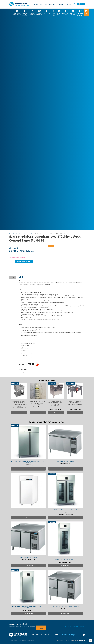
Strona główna (12, 234)
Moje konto (68, 627)
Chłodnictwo (19, 234)
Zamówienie (75, 627)
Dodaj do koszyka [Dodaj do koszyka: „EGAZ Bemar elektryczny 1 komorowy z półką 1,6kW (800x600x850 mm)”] (19, 412)
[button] (81, 4)
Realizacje (44, 4)
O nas (36, 4)
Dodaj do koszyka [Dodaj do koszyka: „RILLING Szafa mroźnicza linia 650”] (28, 517)
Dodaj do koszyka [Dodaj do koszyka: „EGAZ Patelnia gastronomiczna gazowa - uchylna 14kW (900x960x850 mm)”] (56, 412)
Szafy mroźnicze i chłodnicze (29, 234)
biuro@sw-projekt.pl (67, 634)
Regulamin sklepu (31, 640)
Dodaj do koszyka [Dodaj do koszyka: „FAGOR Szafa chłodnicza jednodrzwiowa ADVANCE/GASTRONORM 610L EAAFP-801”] (28, 614)
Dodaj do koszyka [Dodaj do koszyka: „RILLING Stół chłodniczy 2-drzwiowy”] (28, 565)
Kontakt (69, 4)
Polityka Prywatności (22, 640)
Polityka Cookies (14, 640)
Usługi (61, 4)
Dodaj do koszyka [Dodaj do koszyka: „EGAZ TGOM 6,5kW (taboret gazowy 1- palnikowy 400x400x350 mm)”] (75, 412)
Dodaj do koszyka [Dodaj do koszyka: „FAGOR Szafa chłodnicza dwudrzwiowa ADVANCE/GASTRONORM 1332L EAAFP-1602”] (28, 469)
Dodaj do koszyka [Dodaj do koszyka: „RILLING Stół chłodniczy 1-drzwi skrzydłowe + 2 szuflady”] (66, 614)
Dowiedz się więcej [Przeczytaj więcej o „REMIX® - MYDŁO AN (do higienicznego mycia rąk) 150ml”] (38, 412)
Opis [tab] (13, 277)
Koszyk (82, 627)
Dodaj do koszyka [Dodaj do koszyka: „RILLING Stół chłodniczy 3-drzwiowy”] (66, 469)
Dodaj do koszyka (24, 261)
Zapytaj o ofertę (41, 628)
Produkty (52, 4)
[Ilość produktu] (12, 261)
